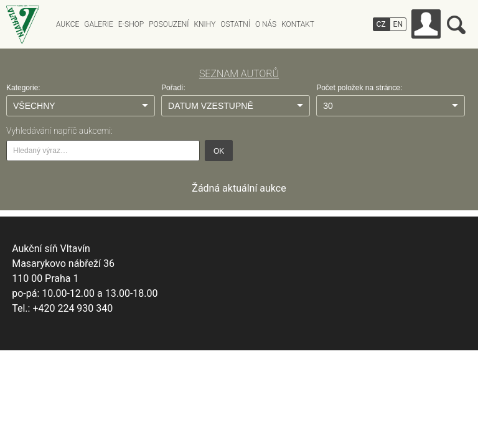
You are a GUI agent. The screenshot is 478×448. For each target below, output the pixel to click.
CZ (381, 24)
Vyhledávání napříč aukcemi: (59, 131)
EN (398, 24)
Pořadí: (173, 88)
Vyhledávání (456, 25)
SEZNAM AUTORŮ (239, 74)
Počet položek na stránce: (359, 88)
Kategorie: (23, 88)
